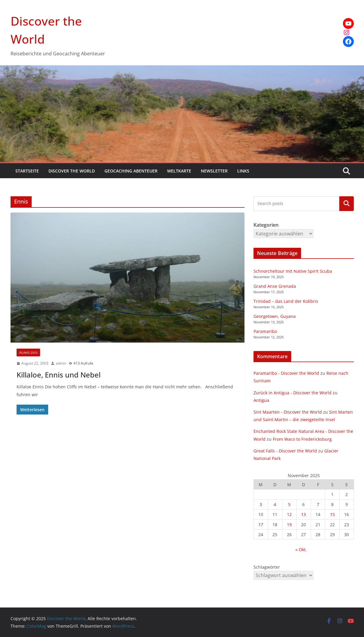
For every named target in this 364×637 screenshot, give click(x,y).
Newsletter (214, 171)
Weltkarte (179, 171)
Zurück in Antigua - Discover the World (292, 393)
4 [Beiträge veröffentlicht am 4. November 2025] (275, 504)
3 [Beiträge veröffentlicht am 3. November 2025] (261, 504)
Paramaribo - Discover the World (286, 373)
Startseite (27, 171)
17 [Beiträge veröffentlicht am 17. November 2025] (261, 525)
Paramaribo (265, 331)
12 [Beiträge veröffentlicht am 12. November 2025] (289, 514)
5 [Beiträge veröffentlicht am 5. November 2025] (289, 504)
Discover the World (72, 171)
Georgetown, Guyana (275, 316)
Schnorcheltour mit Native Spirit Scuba (293, 271)
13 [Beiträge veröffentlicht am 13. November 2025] (303, 514)
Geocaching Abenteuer (131, 171)
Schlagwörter (267, 567)
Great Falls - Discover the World (285, 451)
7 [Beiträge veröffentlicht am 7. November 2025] (318, 504)
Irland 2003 (28, 353)
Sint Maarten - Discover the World (288, 412)
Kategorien (347, 204)
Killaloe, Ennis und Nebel (59, 375)
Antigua (261, 400)
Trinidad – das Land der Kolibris (286, 301)
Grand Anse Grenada (275, 286)
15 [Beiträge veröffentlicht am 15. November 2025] (332, 514)
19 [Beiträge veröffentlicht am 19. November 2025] (289, 525)
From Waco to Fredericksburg (302, 439)
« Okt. (301, 550)
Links (243, 171)
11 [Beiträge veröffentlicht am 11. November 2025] (275, 514)
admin (61, 363)
